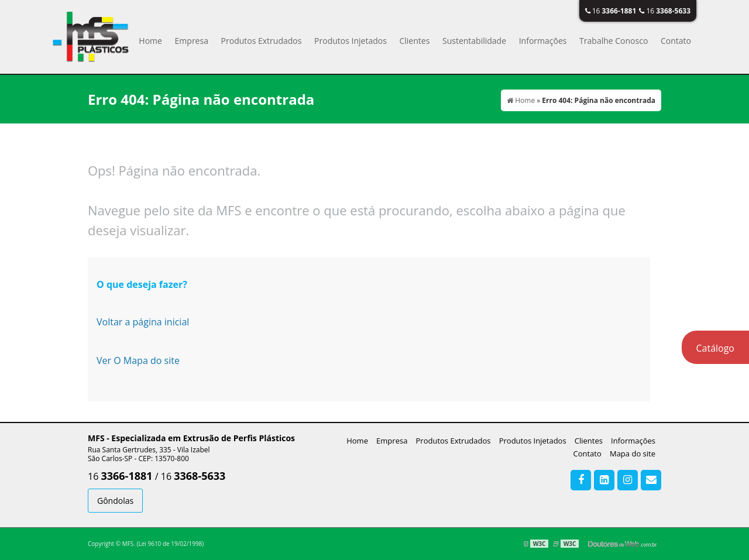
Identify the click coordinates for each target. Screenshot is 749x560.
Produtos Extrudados (262, 41)
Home (150, 41)
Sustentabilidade (474, 41)
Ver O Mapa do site (138, 360)
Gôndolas (115, 501)
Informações (543, 41)
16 (611, 11)
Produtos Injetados (351, 41)
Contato (676, 41)
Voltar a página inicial (143, 322)
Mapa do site (633, 454)
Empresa (192, 41)
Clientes (414, 41)
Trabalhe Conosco (614, 41)
